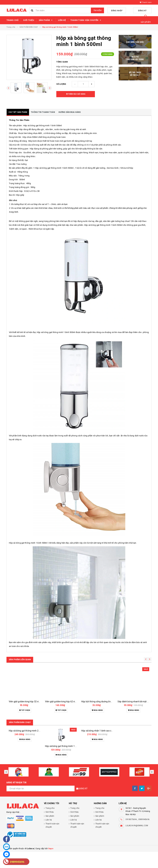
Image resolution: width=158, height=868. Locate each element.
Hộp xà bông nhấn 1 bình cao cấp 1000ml (102, 762)
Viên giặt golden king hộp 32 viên (25, 702)
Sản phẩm (46, 20)
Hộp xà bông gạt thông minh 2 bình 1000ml (30, 762)
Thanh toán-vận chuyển (86, 20)
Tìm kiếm (97, 10)
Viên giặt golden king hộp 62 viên (61, 702)
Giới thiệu (29, 20)
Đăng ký (144, 11)
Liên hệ (62, 20)
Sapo (51, 865)
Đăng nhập (121, 11)
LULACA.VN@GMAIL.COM (137, 842)
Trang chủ (12, 20)
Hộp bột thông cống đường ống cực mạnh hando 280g (108, 702)
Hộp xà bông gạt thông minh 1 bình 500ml (66, 762)
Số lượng (61, 84)
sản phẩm (146, 22)
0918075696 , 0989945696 (138, 836)
